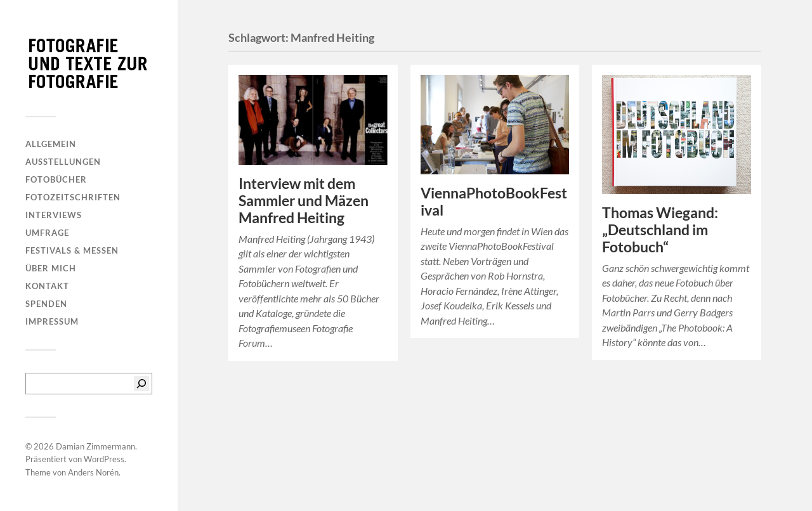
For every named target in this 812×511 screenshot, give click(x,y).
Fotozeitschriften (73, 197)
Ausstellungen (63, 162)
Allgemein (51, 144)
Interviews (54, 215)
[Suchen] (141, 384)
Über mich (51, 268)
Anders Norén (93, 472)
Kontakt (47, 286)
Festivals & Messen (72, 250)
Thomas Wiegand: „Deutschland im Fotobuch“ (660, 230)
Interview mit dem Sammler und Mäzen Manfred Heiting (304, 201)
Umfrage (47, 233)
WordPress (104, 459)
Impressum (52, 321)
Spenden (46, 304)
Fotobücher (56, 179)
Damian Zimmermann (95, 446)
